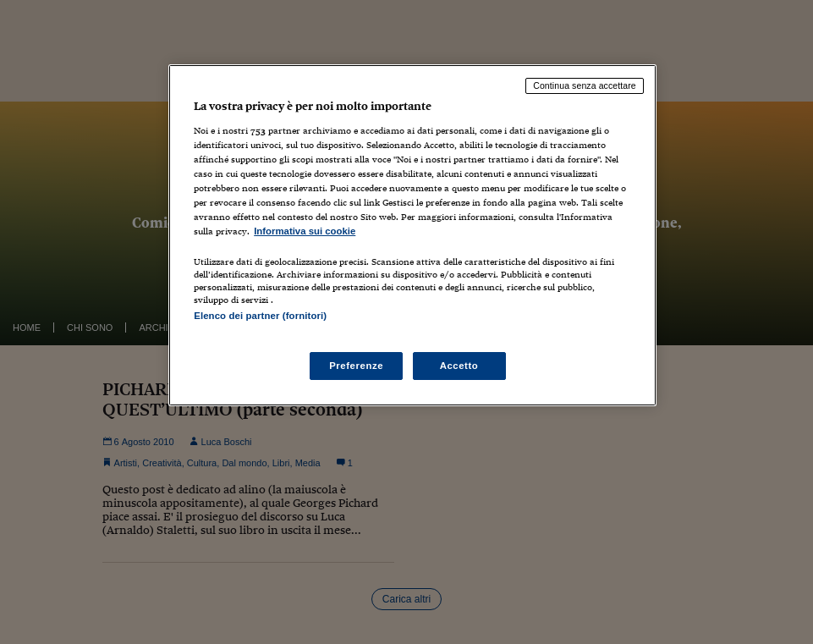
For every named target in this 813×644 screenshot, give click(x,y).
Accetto (459, 366)
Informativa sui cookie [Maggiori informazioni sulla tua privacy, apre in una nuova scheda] (305, 231)
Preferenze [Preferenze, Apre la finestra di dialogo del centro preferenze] (356, 366)
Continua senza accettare (585, 85)
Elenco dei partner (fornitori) (260, 316)
